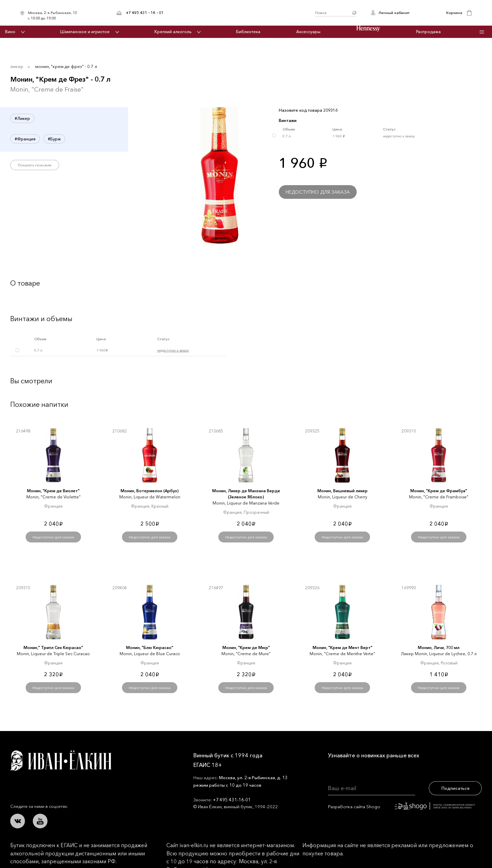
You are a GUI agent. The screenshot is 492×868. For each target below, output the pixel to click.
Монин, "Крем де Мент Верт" (343, 647)
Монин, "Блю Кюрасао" (150, 647)
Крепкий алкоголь (173, 32)
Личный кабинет (394, 13)
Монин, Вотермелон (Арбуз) (150, 491)
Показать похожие (35, 165)
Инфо (482, 32)
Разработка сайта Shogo (401, 807)
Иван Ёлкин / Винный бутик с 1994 (239, 13)
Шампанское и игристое (85, 32)
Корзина (454, 13)
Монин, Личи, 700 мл (439, 647)
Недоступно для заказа (318, 192)
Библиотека (248, 32)
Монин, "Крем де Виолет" (53, 491)
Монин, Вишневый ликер (343, 491)
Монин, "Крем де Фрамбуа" (439, 491)
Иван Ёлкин (61, 761)
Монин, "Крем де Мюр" (246, 647)
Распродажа (428, 32)
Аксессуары (308, 32)
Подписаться (455, 788)
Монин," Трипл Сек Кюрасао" (53, 647)
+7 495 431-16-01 (232, 800)
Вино (10, 32)
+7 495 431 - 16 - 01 (145, 13)
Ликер (17, 66)
